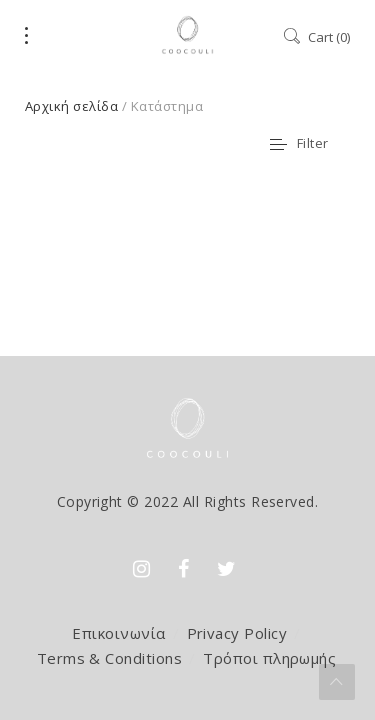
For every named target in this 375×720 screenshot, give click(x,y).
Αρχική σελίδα (71, 106)
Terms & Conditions (110, 658)
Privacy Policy (237, 633)
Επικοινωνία (118, 633)
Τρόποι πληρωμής (269, 658)
